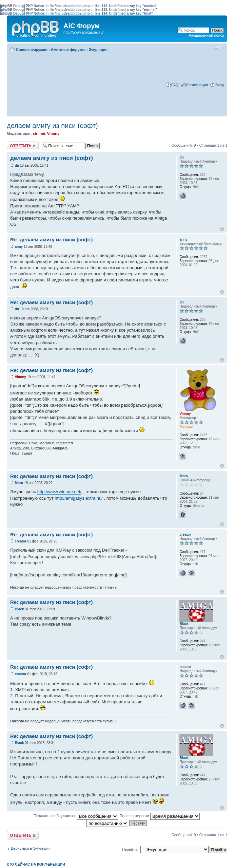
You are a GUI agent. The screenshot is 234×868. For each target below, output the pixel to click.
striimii (39, 133)
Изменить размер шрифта (219, 48)
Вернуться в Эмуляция (31, 848)
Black (19, 609)
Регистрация (197, 85)
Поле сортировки (160, 816)
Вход (220, 85)
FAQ (175, 85)
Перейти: (130, 849)
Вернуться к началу (222, 229)
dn (17, 165)
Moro (19, 483)
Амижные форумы (68, 50)
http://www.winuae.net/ (59, 492)
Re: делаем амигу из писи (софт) (52, 239)
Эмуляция (98, 50)
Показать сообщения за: (76, 816)
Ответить (23, 146)
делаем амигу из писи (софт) (52, 126)
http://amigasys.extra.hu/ (79, 498)
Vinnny (53, 133)
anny (19, 247)
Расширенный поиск (206, 35)
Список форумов (32, 50)
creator (21, 541)
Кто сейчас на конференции (36, 864)
